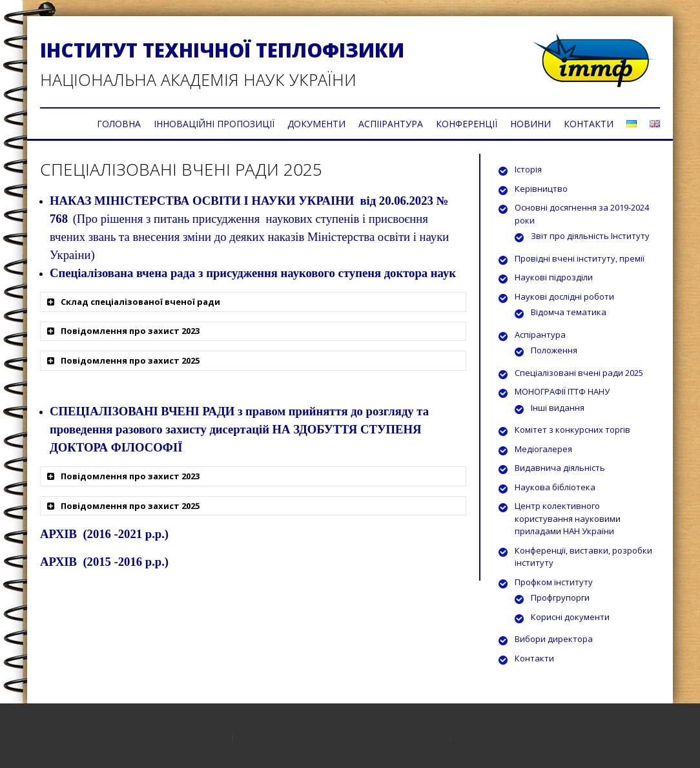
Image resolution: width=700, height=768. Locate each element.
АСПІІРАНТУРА (391, 124)
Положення (554, 350)
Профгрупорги (560, 597)
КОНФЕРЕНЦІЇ (467, 124)
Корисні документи (570, 617)
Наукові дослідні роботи (564, 296)
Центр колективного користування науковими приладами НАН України (568, 518)
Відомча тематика (569, 312)
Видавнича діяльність (560, 468)
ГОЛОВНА (119, 124)
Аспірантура (540, 335)
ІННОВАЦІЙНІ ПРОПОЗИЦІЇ (214, 124)
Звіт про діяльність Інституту (590, 236)
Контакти (534, 658)
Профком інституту (554, 582)
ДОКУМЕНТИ (316, 124)
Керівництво (541, 189)
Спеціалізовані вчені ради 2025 (579, 373)
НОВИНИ (530, 124)
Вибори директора (554, 639)
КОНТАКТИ (589, 124)
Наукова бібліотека (555, 487)
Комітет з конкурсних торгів (572, 430)
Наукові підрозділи (554, 277)
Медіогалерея (543, 449)
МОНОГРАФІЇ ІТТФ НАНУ (562, 391)
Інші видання (558, 408)
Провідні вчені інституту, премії (580, 258)
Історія (528, 169)
